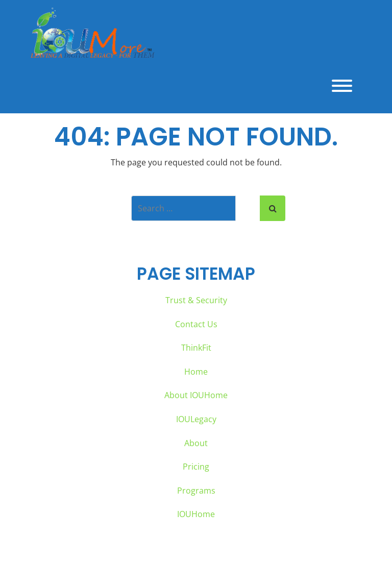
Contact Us (196, 324)
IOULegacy (196, 419)
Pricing (196, 467)
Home (196, 372)
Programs (196, 491)
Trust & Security (196, 300)
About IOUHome (196, 395)
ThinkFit (196, 348)
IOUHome (196, 514)
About (196, 443)
